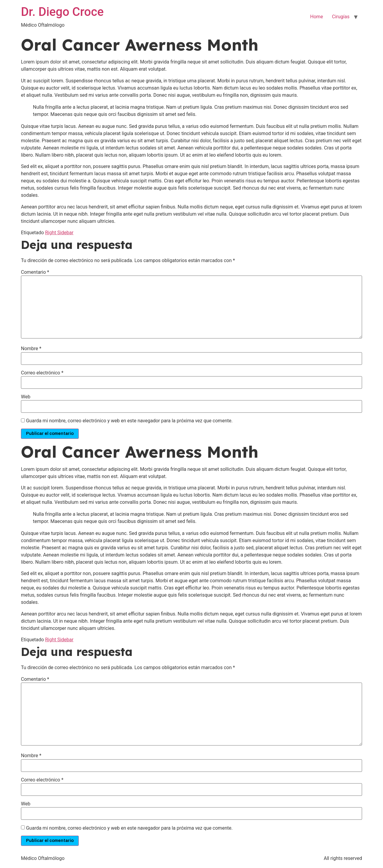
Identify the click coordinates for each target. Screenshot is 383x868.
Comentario (35, 272)
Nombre (31, 349)
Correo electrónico (42, 373)
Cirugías (341, 17)
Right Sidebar (59, 233)
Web (26, 397)
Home (316, 17)
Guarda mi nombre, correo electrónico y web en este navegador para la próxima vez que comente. (129, 421)
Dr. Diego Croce (62, 12)
